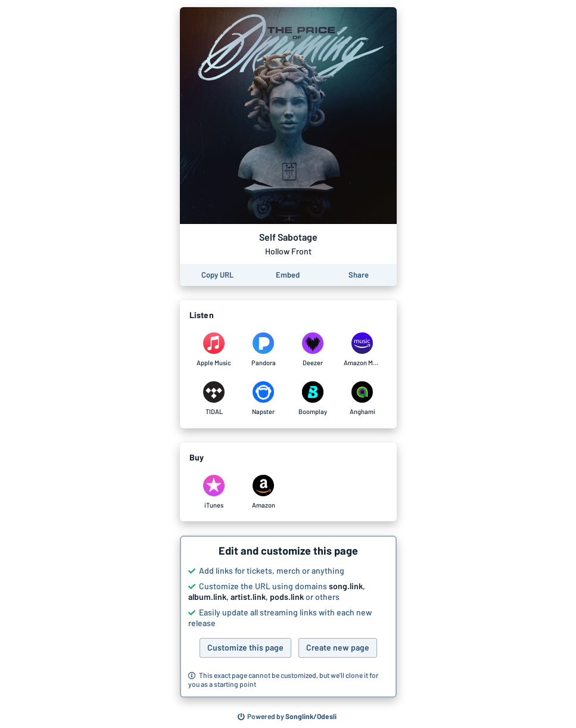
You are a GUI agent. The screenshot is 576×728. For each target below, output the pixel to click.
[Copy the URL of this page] (217, 275)
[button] (288, 617)
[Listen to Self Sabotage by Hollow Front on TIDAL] (214, 399)
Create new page (338, 647)
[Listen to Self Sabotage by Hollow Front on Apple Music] (214, 350)
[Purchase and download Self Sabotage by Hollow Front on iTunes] (214, 492)
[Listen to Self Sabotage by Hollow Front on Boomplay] (313, 399)
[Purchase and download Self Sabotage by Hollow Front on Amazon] (264, 492)
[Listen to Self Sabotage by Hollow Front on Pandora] (264, 350)
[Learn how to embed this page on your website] (288, 275)
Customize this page (245, 647)
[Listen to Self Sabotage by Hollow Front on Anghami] (362, 399)
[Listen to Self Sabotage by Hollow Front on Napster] (264, 399)
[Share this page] (359, 275)
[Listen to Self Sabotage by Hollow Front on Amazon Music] (362, 350)
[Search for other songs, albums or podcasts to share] (287, 717)
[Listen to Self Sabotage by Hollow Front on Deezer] (313, 350)
